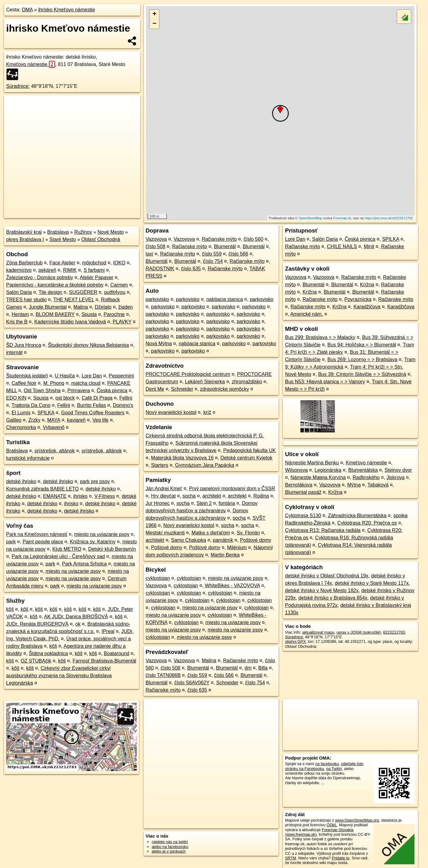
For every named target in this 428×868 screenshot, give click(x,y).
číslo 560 (253, 239)
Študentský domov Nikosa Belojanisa (88, 345)
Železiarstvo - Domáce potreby (40, 278)
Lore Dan (92, 376)
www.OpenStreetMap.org (357, 820)
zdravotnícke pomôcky (225, 389)
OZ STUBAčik (36, 661)
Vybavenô (54, 427)
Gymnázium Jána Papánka (205, 465)
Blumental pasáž (303, 492)
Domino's (123, 405)
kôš (10, 609)
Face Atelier (62, 263)
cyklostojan (158, 578)
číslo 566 (238, 254)
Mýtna (354, 485)
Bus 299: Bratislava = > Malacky (320, 337)
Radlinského (366, 477)
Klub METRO (67, 549)
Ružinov (83, 232)
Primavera (79, 391)
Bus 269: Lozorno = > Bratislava (363, 360)
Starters (160, 465)
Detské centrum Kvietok (246, 458)
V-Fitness (105, 496)
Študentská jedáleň (27, 376)
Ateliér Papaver (96, 278)
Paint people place (43, 542)
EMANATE (55, 496)
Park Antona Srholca (84, 564)
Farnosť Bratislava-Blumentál (104, 661)
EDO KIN (16, 398)
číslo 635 (191, 269)
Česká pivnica (112, 391)
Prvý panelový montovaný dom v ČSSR (232, 489)
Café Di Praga (97, 398)
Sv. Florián (248, 533)
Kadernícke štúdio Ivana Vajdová (70, 322)
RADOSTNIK (160, 269)
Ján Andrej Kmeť (164, 489)
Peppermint (121, 376)
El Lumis (21, 413)
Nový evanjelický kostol (171, 412)
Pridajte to (341, 858)
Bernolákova (299, 485)
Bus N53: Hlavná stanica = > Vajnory (325, 382)
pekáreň (47, 270)
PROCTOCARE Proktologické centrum (188, 374)
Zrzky (34, 420)
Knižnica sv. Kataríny (93, 542)
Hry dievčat (163, 496)
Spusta (89, 314)
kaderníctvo (19, 270)
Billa (263, 668)
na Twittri (334, 769)
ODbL (332, 825)
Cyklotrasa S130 (303, 516)
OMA (27, 10)
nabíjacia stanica (225, 299)
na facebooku (327, 764)
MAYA (53, 420)
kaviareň (76, 420)
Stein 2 (204, 503)
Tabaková (378, 485)
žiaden (126, 307)
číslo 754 (213, 261)
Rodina (261, 496)
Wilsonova (296, 470)
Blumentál (225, 246)
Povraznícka (358, 299)
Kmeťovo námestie (31, 64)
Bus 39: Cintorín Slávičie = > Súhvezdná (362, 374)
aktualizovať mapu (318, 632)
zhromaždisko (247, 382)
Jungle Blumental (48, 307)
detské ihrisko (21, 481)
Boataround (117, 653)
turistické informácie (28, 458)
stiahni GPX (295, 641)
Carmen (119, 285)
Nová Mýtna (159, 344)
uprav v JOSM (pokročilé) (359, 632)
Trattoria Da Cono (31, 405)
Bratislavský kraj (24, 232)
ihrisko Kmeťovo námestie (67, 10)
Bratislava (58, 232)
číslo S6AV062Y (192, 683)
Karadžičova (367, 307)
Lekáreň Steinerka (205, 382)
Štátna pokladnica (48, 653)
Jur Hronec (158, 503)
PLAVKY (122, 322)
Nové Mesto (111, 232)
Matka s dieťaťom (211, 533)
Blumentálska (363, 470)
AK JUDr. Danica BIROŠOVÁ (76, 617)
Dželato (103, 307)
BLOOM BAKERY (55, 314)
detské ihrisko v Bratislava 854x (333, 598)
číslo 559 (212, 254)
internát (14, 352)
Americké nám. (307, 314)
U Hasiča (65, 376)
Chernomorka (21, 427)
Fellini (126, 398)
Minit (369, 246)
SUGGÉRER (83, 292)
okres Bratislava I (25, 239)
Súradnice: (18, 86)
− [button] (155, 24)
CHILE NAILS (342, 246)
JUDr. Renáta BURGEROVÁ (37, 624)
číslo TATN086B (163, 675)
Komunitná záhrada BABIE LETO (42, 489)
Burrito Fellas (91, 405)
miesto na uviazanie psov (102, 534)
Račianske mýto (219, 239)
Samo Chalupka (188, 540)
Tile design (51, 292)
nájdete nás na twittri (170, 842)
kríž (207, 412)
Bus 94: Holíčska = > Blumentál (362, 345)
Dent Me (155, 389)
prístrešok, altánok (55, 451)
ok (78, 624)
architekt (212, 496)
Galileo (14, 420)
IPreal (108, 631)
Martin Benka (225, 555)
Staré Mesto (63, 239)
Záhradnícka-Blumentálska (357, 516)
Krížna (367, 285)
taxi (150, 254)
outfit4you (115, 292)
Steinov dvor (398, 470)
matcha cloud (86, 383)
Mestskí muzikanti (165, 533)
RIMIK (70, 270)
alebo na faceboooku (170, 847)
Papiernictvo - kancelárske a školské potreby (55, 285)
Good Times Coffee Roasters (93, 413)
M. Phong (54, 383)
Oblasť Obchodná (101, 239)
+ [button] (155, 14)
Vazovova (156, 239)
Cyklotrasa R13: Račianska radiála (323, 530)
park (11, 542)
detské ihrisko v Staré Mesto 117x (372, 583)
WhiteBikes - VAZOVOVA (232, 586)
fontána (227, 503)
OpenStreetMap (311, 218)
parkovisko (157, 299)
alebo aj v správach (169, 851)
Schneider (182, 389)
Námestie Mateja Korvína (318, 477)
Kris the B (17, 322)
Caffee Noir (24, 383)
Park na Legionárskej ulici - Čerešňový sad (58, 556)
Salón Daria (19, 292)
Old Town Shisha (42, 391)
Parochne (114, 314)
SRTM (291, 858)
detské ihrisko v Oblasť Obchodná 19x (327, 576)
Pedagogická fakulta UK (250, 450)
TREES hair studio (26, 300)
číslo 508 (156, 246)
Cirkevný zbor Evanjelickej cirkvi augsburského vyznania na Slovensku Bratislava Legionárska (59, 676)
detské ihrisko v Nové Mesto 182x (322, 590)
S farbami (94, 270)
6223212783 (394, 632)
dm (248, 668)
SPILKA (46, 413)
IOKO (119, 263)
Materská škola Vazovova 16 (182, 458)
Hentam (20, 314)
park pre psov (95, 481)
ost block (65, 398)
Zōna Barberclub (24, 263)
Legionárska (328, 470)
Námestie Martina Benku (312, 463)
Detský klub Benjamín (112, 549)
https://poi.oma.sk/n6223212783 (389, 218)
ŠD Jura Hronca (24, 345)
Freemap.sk (342, 218)
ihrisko (80, 496)
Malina (81, 307)
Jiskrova (396, 477)
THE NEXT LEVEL (74, 300)
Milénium (237, 547)
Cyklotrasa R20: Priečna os (367, 523)
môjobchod (94, 263)
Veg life (101, 420)
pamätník (223, 540)
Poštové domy (255, 540)
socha (189, 496)
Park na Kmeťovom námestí (37, 534)
